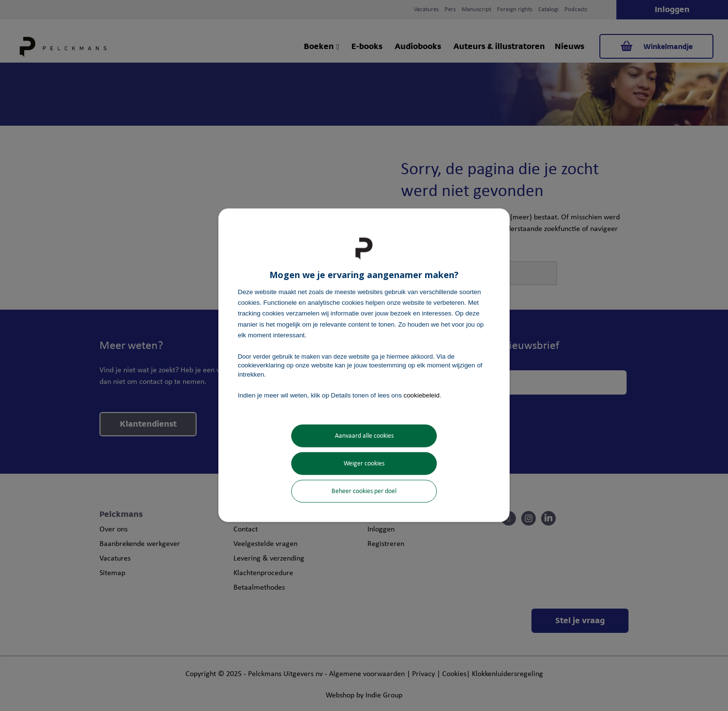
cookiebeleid (422, 395)
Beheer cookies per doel (364, 491)
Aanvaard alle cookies (364, 436)
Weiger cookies (364, 464)
